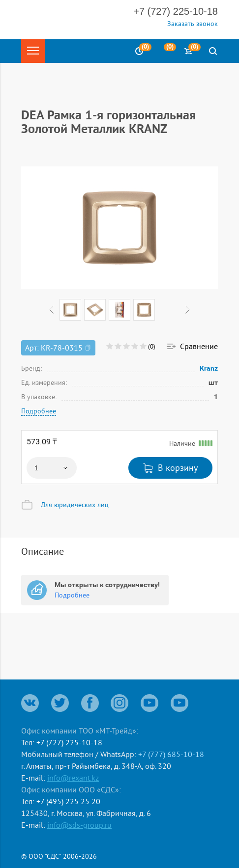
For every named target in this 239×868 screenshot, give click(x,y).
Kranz (209, 368)
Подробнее (39, 411)
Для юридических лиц (75, 505)
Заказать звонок (193, 24)
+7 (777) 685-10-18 (171, 754)
